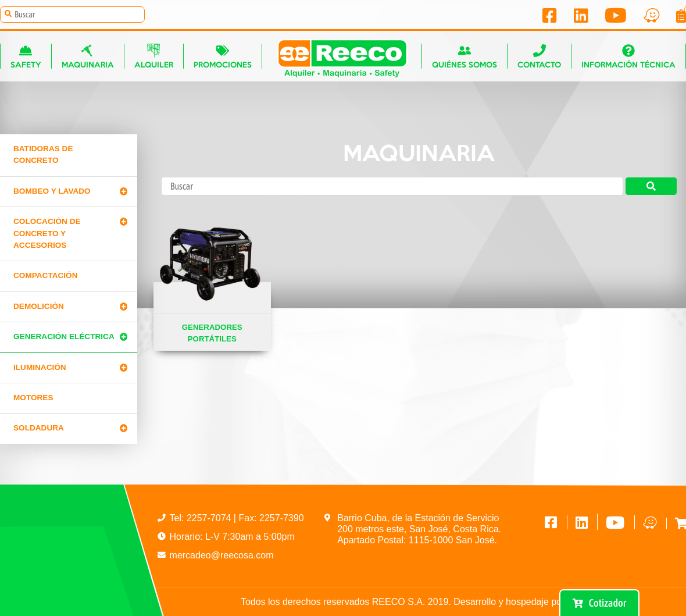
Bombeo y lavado (52, 191)
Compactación (46, 275)
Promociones (223, 56)
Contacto (539, 56)
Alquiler (154, 56)
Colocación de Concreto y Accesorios (47, 233)
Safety (26, 56)
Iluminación (40, 367)
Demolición (39, 306)
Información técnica (628, 56)
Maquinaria (88, 56)
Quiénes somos (465, 56)
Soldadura (39, 428)
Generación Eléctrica (64, 337)
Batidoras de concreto (43, 154)
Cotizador (599, 603)
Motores (33, 398)
